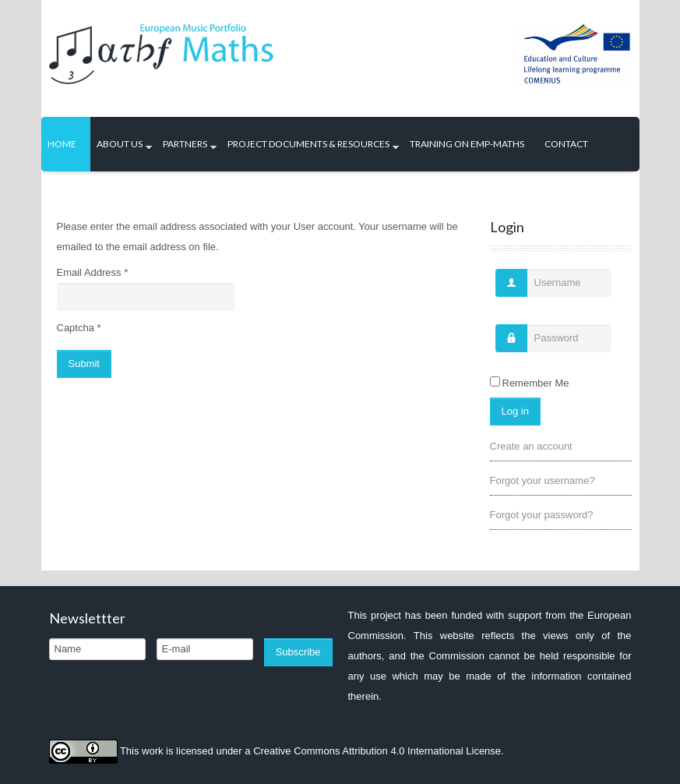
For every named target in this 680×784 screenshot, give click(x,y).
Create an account (531, 446)
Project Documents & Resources (308, 144)
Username (506, 290)
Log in (515, 411)
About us (120, 144)
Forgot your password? (542, 515)
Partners (185, 144)
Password (506, 346)
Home (62, 144)
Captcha (79, 328)
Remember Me (536, 383)
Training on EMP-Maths (467, 144)
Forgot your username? (543, 480)
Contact (566, 144)
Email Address (93, 272)
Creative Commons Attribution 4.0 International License (377, 750)
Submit (84, 364)
